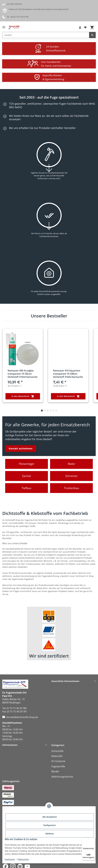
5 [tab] (53, 411)
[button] (80, 27)
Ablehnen (50, 834)
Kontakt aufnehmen (21, 449)
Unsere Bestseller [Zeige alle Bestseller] (49, 316)
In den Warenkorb (23, 396)
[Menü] (93, 840)
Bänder (55, 771)
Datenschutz (23, 859)
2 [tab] (45, 411)
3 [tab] (48, 411)
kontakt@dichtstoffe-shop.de (22, 717)
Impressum (10, 859)
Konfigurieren (50, 825)
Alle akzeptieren (50, 817)
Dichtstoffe (57, 751)
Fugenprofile (58, 766)
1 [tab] (42, 411)
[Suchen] (92, 35)
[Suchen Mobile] (46, 35)
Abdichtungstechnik (62, 777)
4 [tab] (51, 411)
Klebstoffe (57, 756)
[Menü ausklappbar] (4, 26)
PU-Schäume (58, 761)
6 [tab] (56, 411)
